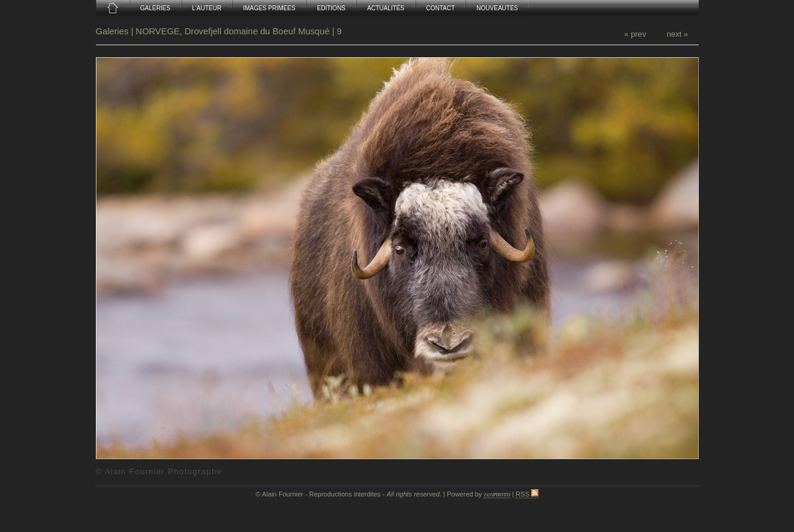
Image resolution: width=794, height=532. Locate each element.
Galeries (114, 31)
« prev (635, 34)
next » (678, 34)
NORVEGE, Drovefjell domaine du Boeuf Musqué (233, 31)
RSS (527, 494)
